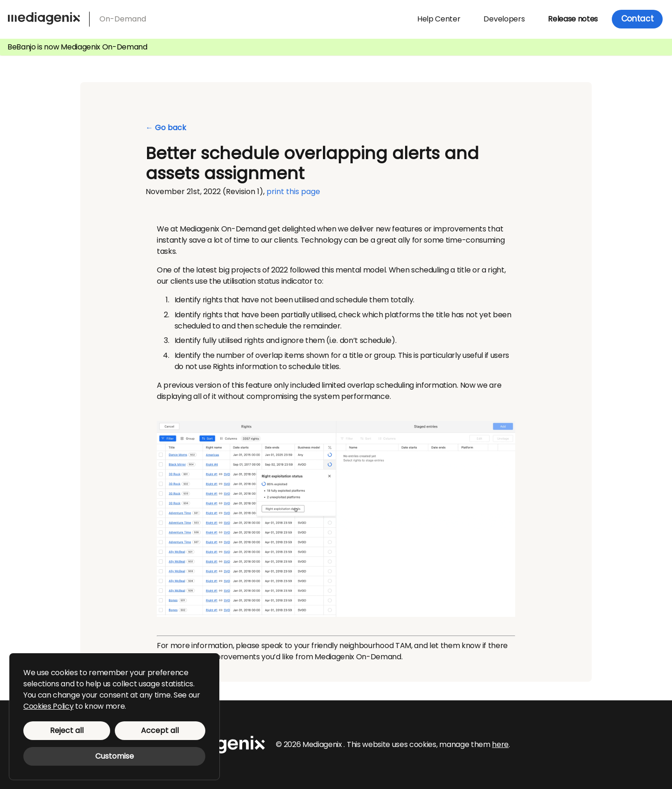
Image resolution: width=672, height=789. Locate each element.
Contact (637, 19)
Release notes (573, 19)
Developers (504, 19)
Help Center (439, 19)
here (500, 744)
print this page (293, 192)
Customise (115, 756)
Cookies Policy (49, 706)
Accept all (160, 730)
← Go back (166, 128)
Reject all (67, 730)
